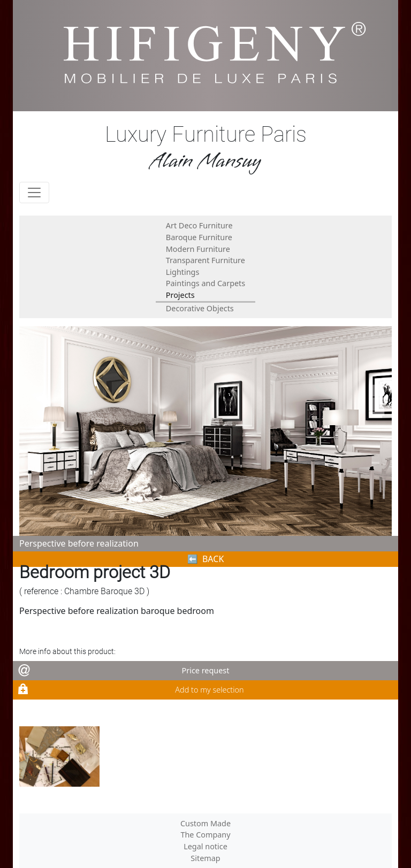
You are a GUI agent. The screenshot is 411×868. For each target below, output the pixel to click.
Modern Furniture (198, 249)
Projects (180, 295)
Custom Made (205, 823)
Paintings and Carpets (205, 283)
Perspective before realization (79, 543)
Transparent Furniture (205, 260)
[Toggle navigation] (34, 193)
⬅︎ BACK (206, 559)
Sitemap (205, 858)
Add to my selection (209, 690)
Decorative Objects (200, 308)
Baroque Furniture (199, 237)
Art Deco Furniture (199, 225)
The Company (205, 835)
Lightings (183, 272)
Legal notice (205, 846)
